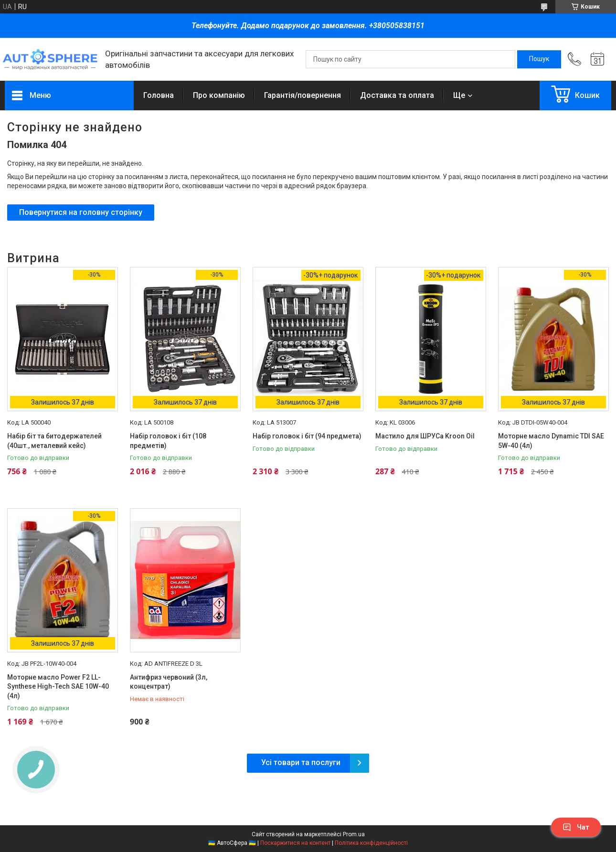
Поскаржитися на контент (295, 843)
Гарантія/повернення (303, 95)
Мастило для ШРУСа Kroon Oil (425, 436)
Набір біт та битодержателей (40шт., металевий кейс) (54, 441)
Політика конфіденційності (371, 843)
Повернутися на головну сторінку (81, 212)
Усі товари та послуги (301, 762)
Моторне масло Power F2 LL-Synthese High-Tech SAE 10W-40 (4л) (58, 687)
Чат (576, 827)
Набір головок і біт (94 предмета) (307, 436)
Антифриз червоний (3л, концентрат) (169, 682)
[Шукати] (539, 59)
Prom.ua (354, 834)
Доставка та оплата (397, 95)
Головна (159, 95)
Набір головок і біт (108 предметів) (168, 441)
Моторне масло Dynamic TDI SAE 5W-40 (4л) (551, 441)
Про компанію (219, 95)
